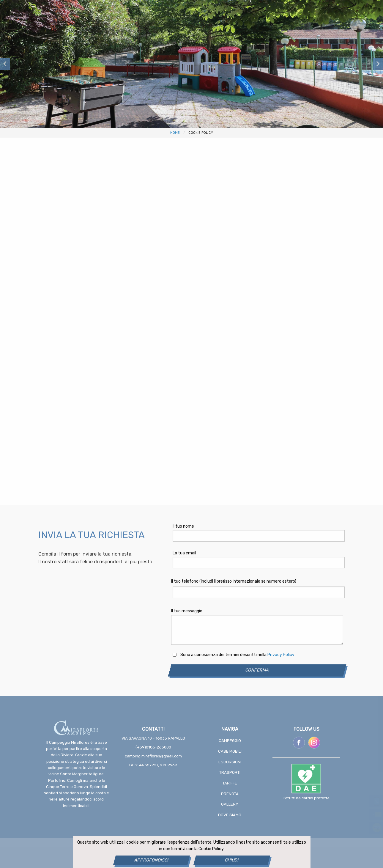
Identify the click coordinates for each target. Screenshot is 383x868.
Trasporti (230, 772)
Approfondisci (152, 860)
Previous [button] (5, 64)
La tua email (184, 553)
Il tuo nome (183, 526)
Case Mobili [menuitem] (93, 36)
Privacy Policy (281, 655)
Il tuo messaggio (187, 611)
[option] (191, 64)
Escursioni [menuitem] (135, 36)
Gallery (230, 804)
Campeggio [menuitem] (52, 36)
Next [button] (378, 64)
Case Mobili (230, 751)
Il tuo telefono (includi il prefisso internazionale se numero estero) (234, 581)
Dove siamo (230, 815)
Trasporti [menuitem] (174, 36)
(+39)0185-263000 (153, 747)
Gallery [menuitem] (276, 36)
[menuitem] (343, 36)
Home (175, 133)
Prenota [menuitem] (242, 36)
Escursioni (230, 762)
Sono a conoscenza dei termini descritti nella (237, 655)
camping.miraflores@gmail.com (153, 756)
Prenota (230, 794)
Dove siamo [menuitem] (313, 36)
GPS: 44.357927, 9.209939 (153, 765)
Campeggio (230, 741)
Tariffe (230, 783)
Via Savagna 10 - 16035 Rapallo (153, 738)
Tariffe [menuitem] (209, 36)
